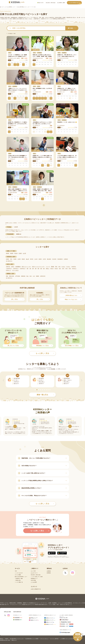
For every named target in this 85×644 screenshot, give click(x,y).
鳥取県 (8, 253)
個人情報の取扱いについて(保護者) (32, 639)
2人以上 (63, 267)
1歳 (30, 269)
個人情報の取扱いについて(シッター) (17, 639)
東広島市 (49, 259)
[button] (35, 390)
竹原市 (15, 259)
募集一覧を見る (45, 395)
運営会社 (2, 639)
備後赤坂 (23, 276)
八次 (34, 276)
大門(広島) (18, 276)
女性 (59, 267)
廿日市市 (54, 259)
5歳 (41, 269)
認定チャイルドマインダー (38, 267)
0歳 (27, 269)
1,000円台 (74, 267)
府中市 (32, 259)
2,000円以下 (16, 269)
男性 (56, 267)
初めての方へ (41, 3)
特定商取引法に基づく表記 (5, 640)
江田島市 (66, 259)
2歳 (33, 269)
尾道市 (23, 259)
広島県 (20, 253)
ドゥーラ (48, 267)
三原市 (19, 259)
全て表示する (9, 261)
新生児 (52, 269)
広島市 (8, 259)
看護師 (53, 267)
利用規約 (7, 639)
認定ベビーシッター (26, 267)
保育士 (13, 267)
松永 (31, 276)
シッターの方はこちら (75, 3)
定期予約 (8, 267)
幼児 (60, 269)
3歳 (36, 269)
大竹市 (44, 259)
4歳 (38, 269)
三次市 (36, 259)
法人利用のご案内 (61, 3)
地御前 (37, 276)
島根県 (12, 253)
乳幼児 (56, 269)
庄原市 (40, 259)
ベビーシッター (30, 18)
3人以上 (68, 267)
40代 (70, 269)
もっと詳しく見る (45, 504)
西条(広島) (12, 276)
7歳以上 (48, 269)
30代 (66, 269)
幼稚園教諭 (18, 267)
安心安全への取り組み (51, 3)
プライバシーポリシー (44, 639)
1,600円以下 (9, 269)
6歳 (44, 269)
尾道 (7, 276)
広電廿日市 (43, 276)
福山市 (28, 259)
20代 (63, 269)
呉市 (11, 259)
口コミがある (15, 270)
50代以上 (74, 269)
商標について (14, 640)
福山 (27, 276)
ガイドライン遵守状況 (54, 639)
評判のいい (9, 270)
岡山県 (16, 253)
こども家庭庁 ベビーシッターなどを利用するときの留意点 (71, 639)
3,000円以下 (23, 269)
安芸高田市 (60, 259)
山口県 (24, 253)
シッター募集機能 (51, 369)
